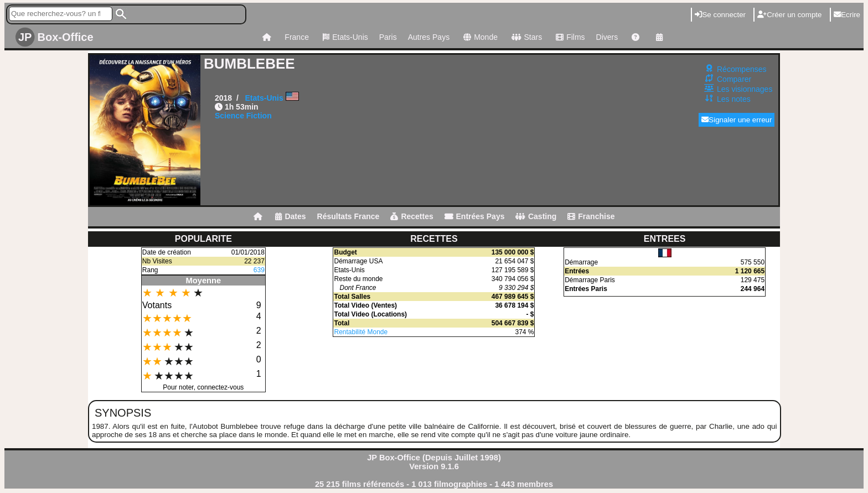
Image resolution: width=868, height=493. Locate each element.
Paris (388, 37)
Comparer (734, 79)
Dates (290, 216)
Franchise (591, 216)
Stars (525, 37)
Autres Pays (429, 37)
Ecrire (847, 15)
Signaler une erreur (737, 120)
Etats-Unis (344, 37)
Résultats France (348, 216)
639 (259, 270)
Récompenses (742, 69)
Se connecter (720, 15)
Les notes (734, 99)
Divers (607, 37)
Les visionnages (745, 89)
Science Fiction (243, 116)
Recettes (412, 216)
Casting (536, 216)
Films (569, 37)
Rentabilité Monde (361, 332)
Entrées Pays (475, 216)
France (297, 37)
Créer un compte (789, 15)
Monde (479, 37)
